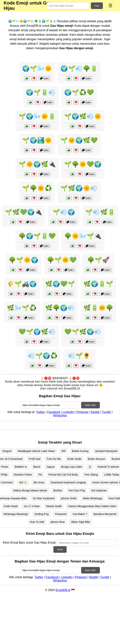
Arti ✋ (23, 482)
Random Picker (23, 475)
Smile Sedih (74, 459)
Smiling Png (42, 514)
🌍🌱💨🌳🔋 (79, 68)
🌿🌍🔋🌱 (98, 284)
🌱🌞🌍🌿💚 (79, 140)
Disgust (7, 451)
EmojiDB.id (63, 590)
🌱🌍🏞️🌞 (37, 140)
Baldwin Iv (21, 467)
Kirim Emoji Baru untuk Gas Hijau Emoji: (29, 543)
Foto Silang (91, 475)
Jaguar (51, 467)
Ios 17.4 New (32, 506)
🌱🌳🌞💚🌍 (83, 164)
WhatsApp (60, 415)
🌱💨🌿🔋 (100, 212)
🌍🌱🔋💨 (41, 92)
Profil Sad (35, 459)
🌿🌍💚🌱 (60, 284)
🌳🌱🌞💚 (62, 260)
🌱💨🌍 (64, 212)
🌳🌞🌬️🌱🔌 (83, 236)
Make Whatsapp (93, 498)
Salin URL (91, 405)
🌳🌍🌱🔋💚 (37, 236)
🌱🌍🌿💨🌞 (83, 116)
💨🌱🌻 (79, 356)
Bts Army (39, 482)
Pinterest (82, 412)
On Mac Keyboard (44, 498)
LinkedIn (68, 412)
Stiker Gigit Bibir (81, 522)
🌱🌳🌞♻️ (37, 188)
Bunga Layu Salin (72, 467)
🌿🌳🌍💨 (60, 308)
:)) (90, 467)
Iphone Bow (57, 522)
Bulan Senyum (97, 459)
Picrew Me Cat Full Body (63, 475)
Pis (40, 475)
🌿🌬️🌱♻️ (22, 308)
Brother (58, 490)
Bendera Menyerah (105, 514)
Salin (44, 78)
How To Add (37, 522)
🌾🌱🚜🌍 (22, 284)
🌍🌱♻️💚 (79, 92)
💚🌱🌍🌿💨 (37, 332)
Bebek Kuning (80, 451)
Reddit (95, 412)
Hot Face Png (77, 490)
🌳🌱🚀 (98, 260)
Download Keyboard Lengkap (68, 482)
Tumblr (106, 412)
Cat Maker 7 (80, 514)
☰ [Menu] (110, 6)
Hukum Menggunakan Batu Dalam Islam (92, 506)
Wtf (63, 451)
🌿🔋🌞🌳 (98, 308)
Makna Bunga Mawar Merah (30, 490)
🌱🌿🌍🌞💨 (79, 188)
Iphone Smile (69, 498)
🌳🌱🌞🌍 (24, 260)
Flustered (61, 514)
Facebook (54, 412)
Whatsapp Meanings (16, 514)
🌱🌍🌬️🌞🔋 (37, 116)
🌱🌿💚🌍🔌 (24, 212)
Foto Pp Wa (54, 459)
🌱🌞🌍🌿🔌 (37, 164)
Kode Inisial (11, 506)
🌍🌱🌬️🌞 (37, 68)
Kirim (60, 549)
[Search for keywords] (68, 6)
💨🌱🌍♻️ (43, 356)
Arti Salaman (99, 490)
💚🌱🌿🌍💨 (83, 332)
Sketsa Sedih (54, 506)
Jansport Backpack (106, 451)
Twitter (40, 412)
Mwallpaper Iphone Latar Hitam (36, 451)
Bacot (37, 467)
